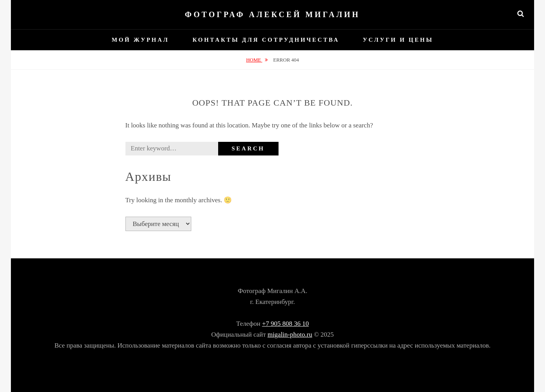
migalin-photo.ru (290, 335)
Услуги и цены (398, 40)
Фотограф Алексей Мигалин (273, 14)
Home (254, 60)
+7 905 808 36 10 (286, 324)
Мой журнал (140, 40)
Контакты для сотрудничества (266, 40)
